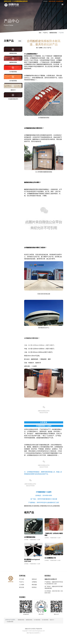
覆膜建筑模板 (21, 620)
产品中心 (45, 33)
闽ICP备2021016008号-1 (33, 633)
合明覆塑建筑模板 (30, 537)
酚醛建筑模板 (53, 33)
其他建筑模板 (10, 622)
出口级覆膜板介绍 (50, 558)
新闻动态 (34, 579)
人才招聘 (22, 585)
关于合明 (22, 579)
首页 (40, 33)
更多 (20, 41)
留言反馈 (22, 587)
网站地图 (34, 585)
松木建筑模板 (37, 620)
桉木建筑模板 (45, 620)
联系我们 (34, 587)
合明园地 (34, 582)
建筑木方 (52, 620)
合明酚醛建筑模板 (30, 135)
